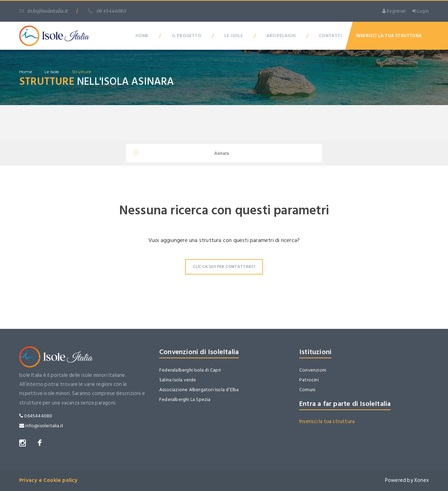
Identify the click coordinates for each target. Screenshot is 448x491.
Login (421, 11)
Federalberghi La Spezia (185, 399)
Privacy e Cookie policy (48, 480)
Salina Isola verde (178, 380)
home (26, 72)
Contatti (330, 36)
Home (142, 36)
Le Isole (234, 36)
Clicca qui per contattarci (224, 267)
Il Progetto (187, 36)
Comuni (307, 390)
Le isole (52, 72)
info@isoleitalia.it (43, 11)
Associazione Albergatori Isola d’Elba (199, 390)
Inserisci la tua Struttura (389, 36)
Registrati (394, 11)
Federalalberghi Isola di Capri (190, 370)
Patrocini (309, 380)
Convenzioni (313, 370)
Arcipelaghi (281, 36)
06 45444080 (107, 11)
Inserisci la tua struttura (327, 421)
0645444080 (36, 416)
